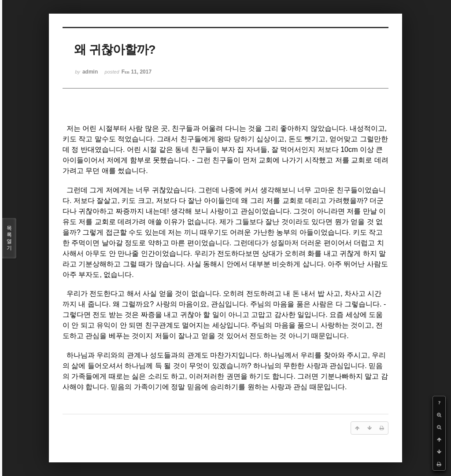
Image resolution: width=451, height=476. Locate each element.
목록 (9, 238)
